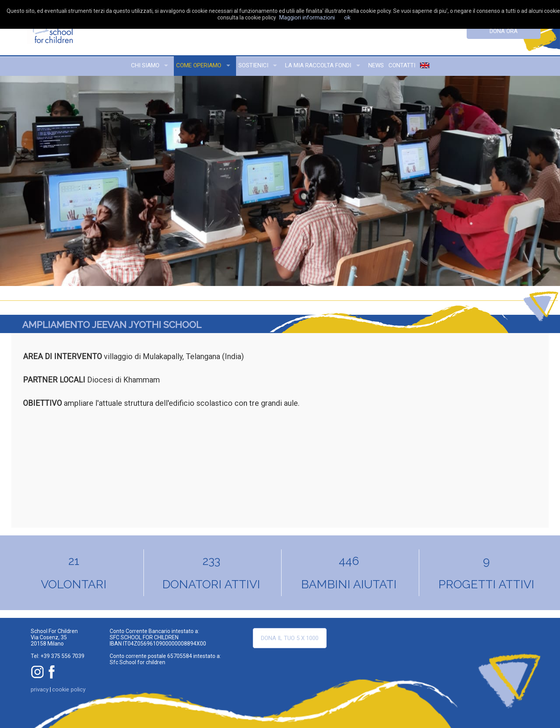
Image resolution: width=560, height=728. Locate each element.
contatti (402, 65)
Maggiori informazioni (307, 18)
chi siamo (145, 65)
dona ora (504, 31)
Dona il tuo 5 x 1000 (290, 638)
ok (347, 18)
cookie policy (69, 689)
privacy (40, 689)
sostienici (253, 65)
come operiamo (199, 65)
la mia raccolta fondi (318, 65)
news (376, 65)
